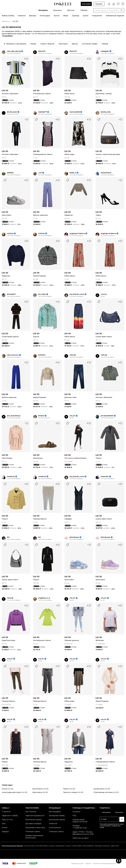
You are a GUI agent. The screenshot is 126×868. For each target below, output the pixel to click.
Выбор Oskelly (8, 16)
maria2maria (106, 173)
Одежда (76, 16)
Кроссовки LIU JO (40, 792)
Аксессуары (45, 16)
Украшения (97, 16)
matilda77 (42, 112)
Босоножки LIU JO (40, 789)
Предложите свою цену (35, 828)
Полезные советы (33, 832)
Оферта (88, 863)
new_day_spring (14, 51)
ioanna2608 (75, 112)
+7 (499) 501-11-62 (80, 828)
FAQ (74, 816)
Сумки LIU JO (8, 789)
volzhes (10, 233)
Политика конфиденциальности (105, 863)
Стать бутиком (55, 828)
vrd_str (72, 416)
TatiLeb (73, 355)
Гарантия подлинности (35, 816)
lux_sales (42, 294)
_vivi (40, 173)
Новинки (22, 16)
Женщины (43, 10)
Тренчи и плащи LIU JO (73, 792)
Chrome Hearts (29, 846)
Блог (4, 824)
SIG (8, 537)
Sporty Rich (115, 846)
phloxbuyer (74, 537)
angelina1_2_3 (44, 598)
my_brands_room (77, 294)
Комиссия (53, 824)
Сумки (85, 16)
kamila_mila (106, 112)
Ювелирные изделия (115, 16)
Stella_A (73, 173)
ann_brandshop (14, 416)
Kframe (41, 416)
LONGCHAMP (77, 846)
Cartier (68, 846)
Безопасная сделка (33, 820)
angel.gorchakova (77, 233)
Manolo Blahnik (88, 846)
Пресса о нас (7, 820)
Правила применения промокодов (34, 837)
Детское (71, 10)
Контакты (76, 812)
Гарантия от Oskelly (10, 816)
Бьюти (57, 16)
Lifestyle (84, 10)
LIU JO (5, 91)
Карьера (5, 832)
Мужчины (57, 10)
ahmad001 (11, 294)
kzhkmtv (42, 355)
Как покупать (31, 812)
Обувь (66, 16)
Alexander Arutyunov (102, 846)
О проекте (6, 812)
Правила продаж (77, 863)
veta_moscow (13, 355)
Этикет (5, 828)
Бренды (32, 16)
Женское (6, 21)
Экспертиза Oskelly (57, 816)
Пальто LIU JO (69, 789)
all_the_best (12, 112)
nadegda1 (105, 51)
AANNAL (10, 173)
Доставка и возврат (33, 824)
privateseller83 (107, 416)
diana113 (42, 51)
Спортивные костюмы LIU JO (106, 792)
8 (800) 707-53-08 (80, 822)
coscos (104, 294)
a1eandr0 (105, 477)
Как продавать (55, 812)
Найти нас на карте (81, 838)
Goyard (51, 846)
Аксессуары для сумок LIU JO (14, 792)
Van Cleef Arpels (42, 846)
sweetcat (11, 477)
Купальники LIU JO (102, 789)
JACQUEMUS (60, 846)
